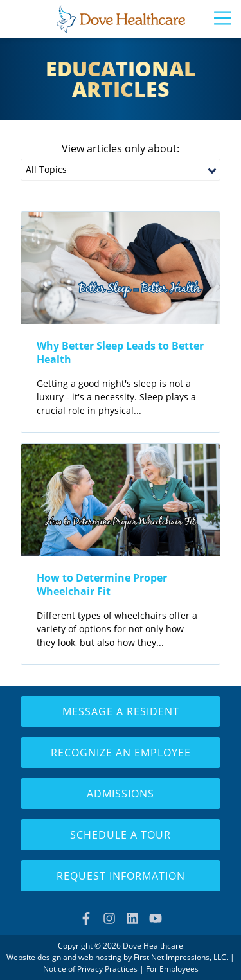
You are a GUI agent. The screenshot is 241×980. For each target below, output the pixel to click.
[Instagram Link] (109, 918)
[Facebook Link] (86, 918)
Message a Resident (121, 711)
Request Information (121, 876)
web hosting (100, 957)
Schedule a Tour (121, 835)
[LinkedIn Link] (132, 918)
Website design (34, 957)
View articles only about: (121, 148)
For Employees (172, 969)
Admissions (121, 794)
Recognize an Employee (121, 753)
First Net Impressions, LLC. (181, 957)
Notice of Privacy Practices (90, 969)
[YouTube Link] (156, 918)
